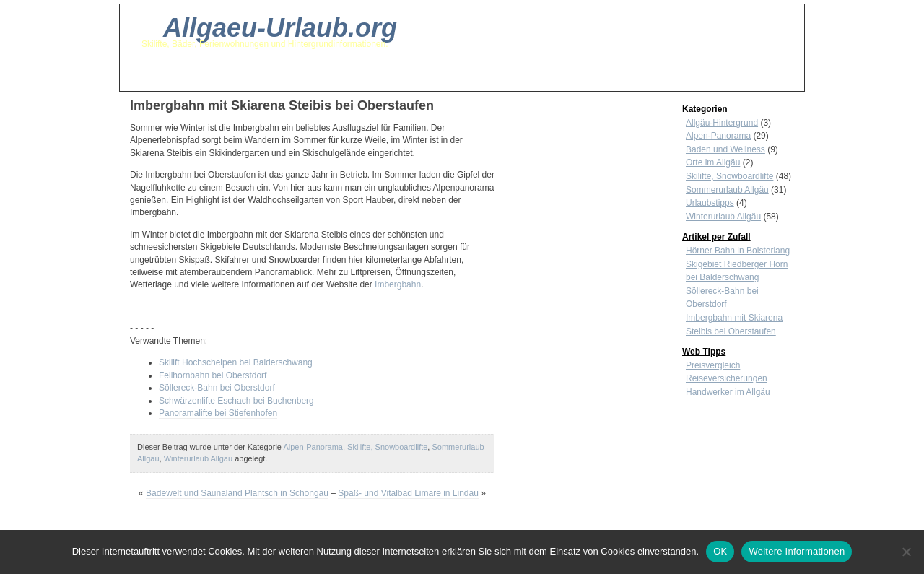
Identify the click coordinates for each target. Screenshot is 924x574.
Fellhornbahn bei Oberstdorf (213, 375)
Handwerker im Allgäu (728, 392)
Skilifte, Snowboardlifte (387, 447)
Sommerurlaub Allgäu (727, 190)
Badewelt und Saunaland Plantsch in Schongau (237, 493)
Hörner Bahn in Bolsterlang (738, 251)
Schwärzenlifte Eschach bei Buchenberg (236, 401)
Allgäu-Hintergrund (722, 123)
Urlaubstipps (710, 203)
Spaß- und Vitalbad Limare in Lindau (408, 493)
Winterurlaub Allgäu (198, 458)
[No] (906, 552)
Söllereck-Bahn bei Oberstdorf (217, 388)
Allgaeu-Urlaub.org (280, 28)
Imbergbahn (398, 284)
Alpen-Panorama (313, 447)
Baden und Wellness (725, 149)
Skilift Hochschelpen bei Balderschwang (236, 362)
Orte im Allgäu (713, 162)
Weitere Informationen (797, 551)
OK (720, 551)
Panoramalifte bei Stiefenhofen (218, 413)
